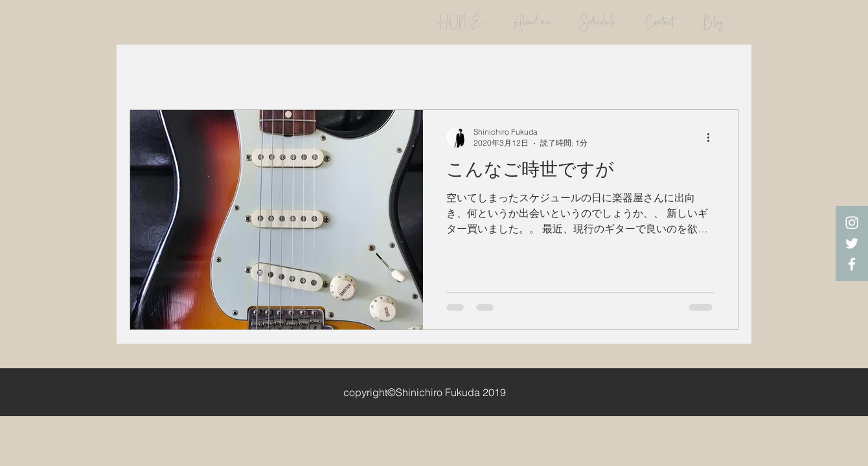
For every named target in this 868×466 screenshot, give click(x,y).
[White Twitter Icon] (852, 243)
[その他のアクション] (713, 137)
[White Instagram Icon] (852, 223)
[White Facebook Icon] (852, 264)
